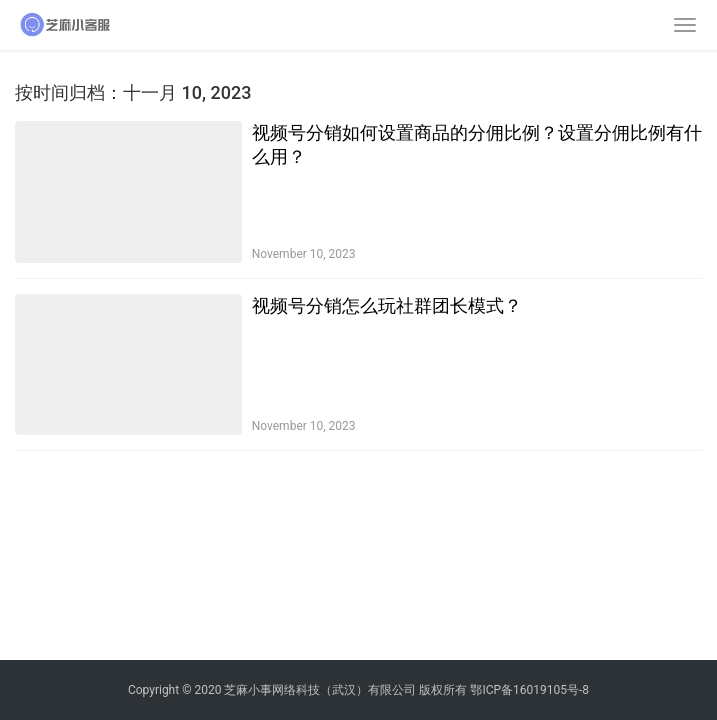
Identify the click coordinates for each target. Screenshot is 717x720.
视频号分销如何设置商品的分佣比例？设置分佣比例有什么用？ (477, 144)
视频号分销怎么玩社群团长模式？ (387, 305)
